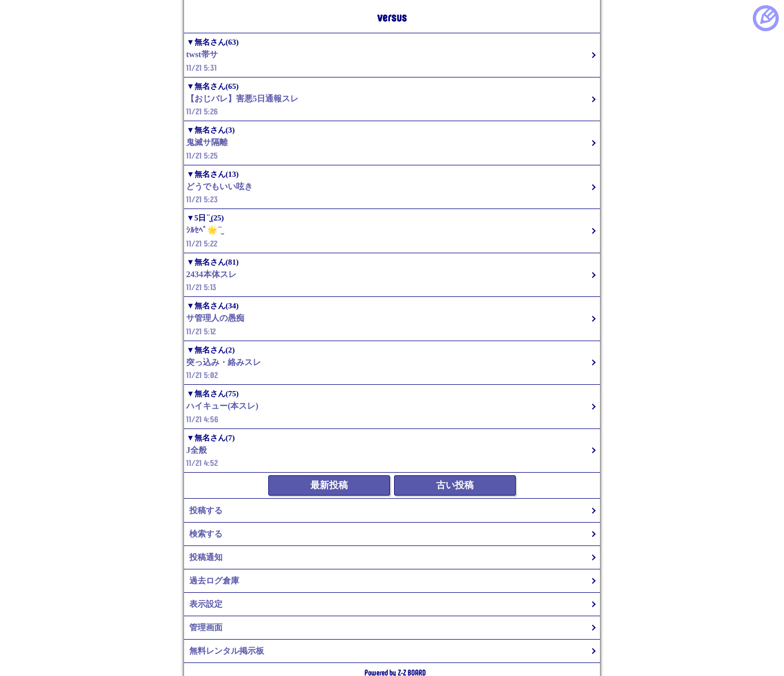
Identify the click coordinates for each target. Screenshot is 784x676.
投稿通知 (206, 557)
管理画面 (206, 627)
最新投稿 (329, 485)
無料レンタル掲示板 (227, 651)
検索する (206, 534)
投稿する (206, 510)
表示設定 (206, 604)
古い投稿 (455, 485)
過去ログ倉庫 (214, 581)
